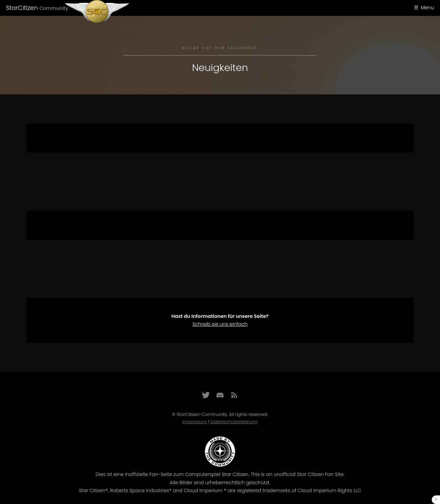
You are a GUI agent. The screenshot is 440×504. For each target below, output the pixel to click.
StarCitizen (37, 8)
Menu (427, 8)
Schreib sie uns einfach (220, 324)
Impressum (195, 422)
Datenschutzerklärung (234, 422)
